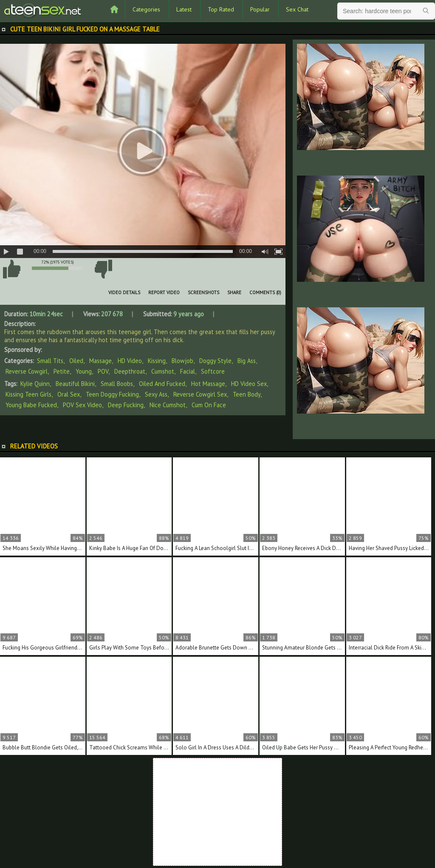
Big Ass (247, 361)
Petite (62, 371)
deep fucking (126, 405)
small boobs (117, 384)
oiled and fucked (162, 384)
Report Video (164, 292)
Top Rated (221, 9)
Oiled (76, 361)
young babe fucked (31, 405)
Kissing (157, 361)
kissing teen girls (28, 394)
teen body (247, 394)
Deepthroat (130, 371)
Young (84, 371)
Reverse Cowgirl (27, 371)
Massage (100, 361)
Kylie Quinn (35, 384)
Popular (260, 9)
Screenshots (203, 292)
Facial (188, 371)
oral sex (69, 394)
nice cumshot (168, 405)
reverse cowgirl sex (200, 394)
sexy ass (156, 394)
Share (234, 292)
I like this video (11, 269)
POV (103, 371)
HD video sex (249, 384)
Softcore (213, 371)
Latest (184, 9)
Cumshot (163, 371)
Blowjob (182, 361)
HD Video (130, 361)
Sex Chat (297, 9)
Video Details (124, 292)
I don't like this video (103, 269)
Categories (146, 9)
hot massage (208, 384)
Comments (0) (265, 292)
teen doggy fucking (112, 394)
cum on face (209, 405)
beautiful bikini (75, 384)
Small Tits (50, 361)
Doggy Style (215, 361)
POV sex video (82, 405)
